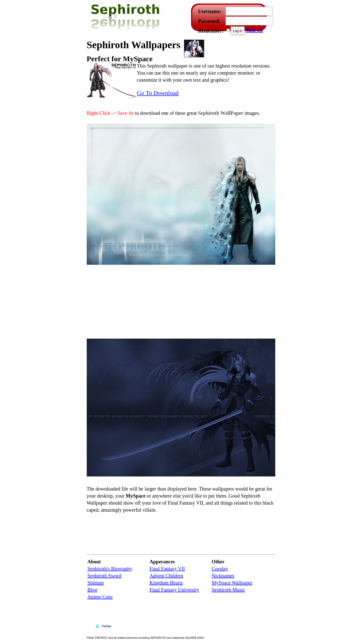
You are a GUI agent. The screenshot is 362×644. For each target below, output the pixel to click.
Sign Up (254, 30)
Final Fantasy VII (167, 569)
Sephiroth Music (228, 590)
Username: (210, 11)
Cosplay (220, 569)
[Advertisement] (246, 47)
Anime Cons (100, 597)
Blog (92, 590)
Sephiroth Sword (104, 576)
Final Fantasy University (174, 590)
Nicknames (223, 576)
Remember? (211, 31)
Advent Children (166, 576)
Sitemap (96, 583)
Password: (209, 21)
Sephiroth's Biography (110, 569)
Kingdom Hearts (166, 583)
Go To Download (158, 93)
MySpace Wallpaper (232, 583)
